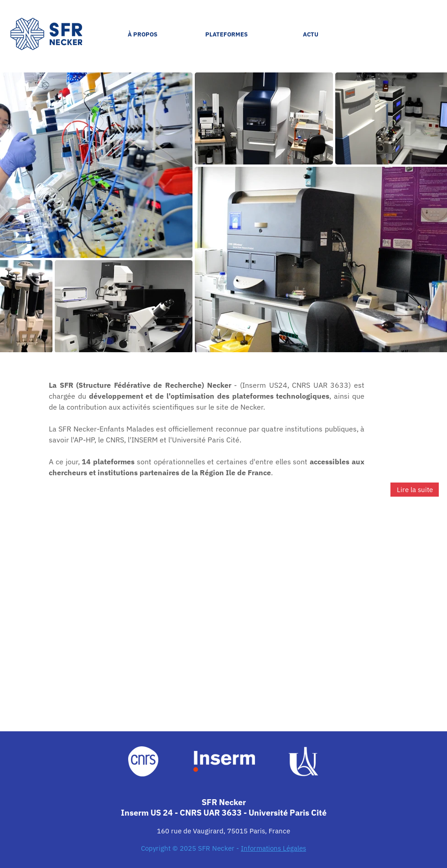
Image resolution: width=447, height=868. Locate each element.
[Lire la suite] (415, 490)
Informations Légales (273, 848)
